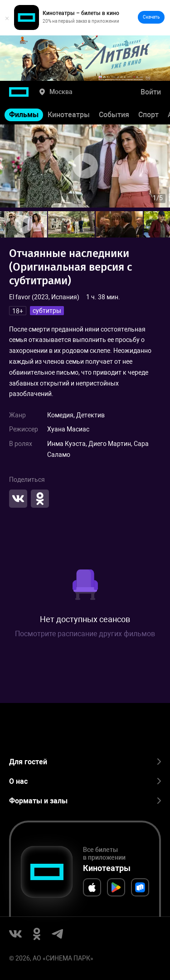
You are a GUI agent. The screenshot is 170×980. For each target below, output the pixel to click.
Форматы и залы (85, 801)
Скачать (151, 17)
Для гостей (85, 762)
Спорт (148, 115)
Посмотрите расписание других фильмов (85, 634)
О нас (85, 781)
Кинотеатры (69, 115)
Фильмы (24, 115)
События (114, 115)
